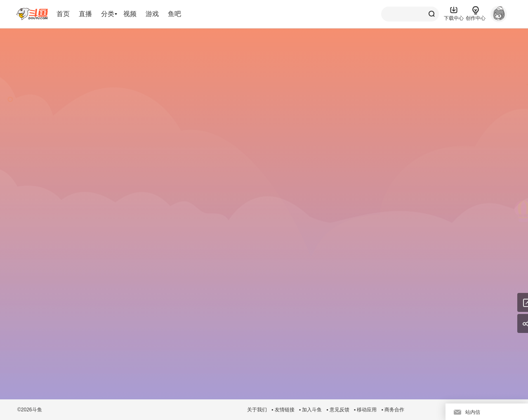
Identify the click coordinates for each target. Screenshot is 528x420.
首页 (63, 14)
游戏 (152, 14)
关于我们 (257, 410)
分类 (108, 14)
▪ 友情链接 (283, 410)
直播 (85, 14)
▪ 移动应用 (365, 410)
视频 (130, 14)
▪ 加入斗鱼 (311, 410)
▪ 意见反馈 (338, 410)
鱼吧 (174, 14)
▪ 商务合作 (393, 410)
